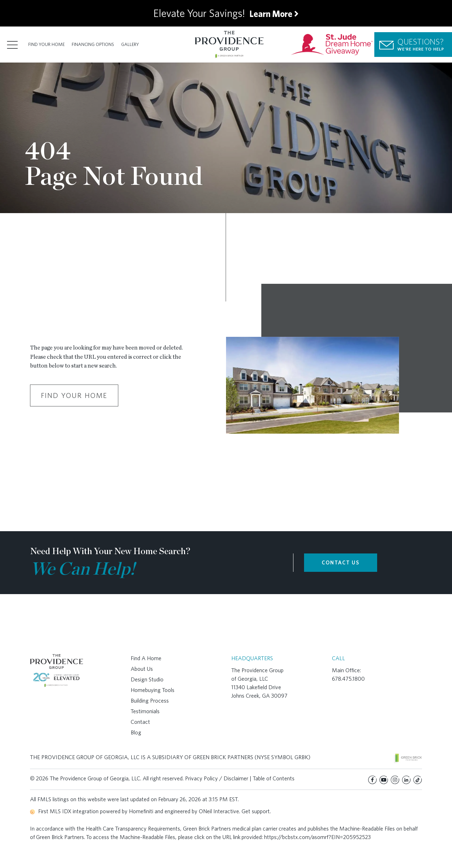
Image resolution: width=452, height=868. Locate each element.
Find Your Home (46, 44)
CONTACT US (341, 563)
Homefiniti (141, 811)
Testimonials (145, 711)
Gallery (130, 44)
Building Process (150, 701)
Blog (136, 732)
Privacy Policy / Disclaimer (217, 778)
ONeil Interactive (219, 811)
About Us (142, 669)
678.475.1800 (348, 679)
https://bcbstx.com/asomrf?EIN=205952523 (317, 837)
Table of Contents (274, 778)
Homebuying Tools (153, 690)
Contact (140, 722)
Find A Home (146, 658)
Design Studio (147, 679)
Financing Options (93, 44)
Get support (256, 811)
